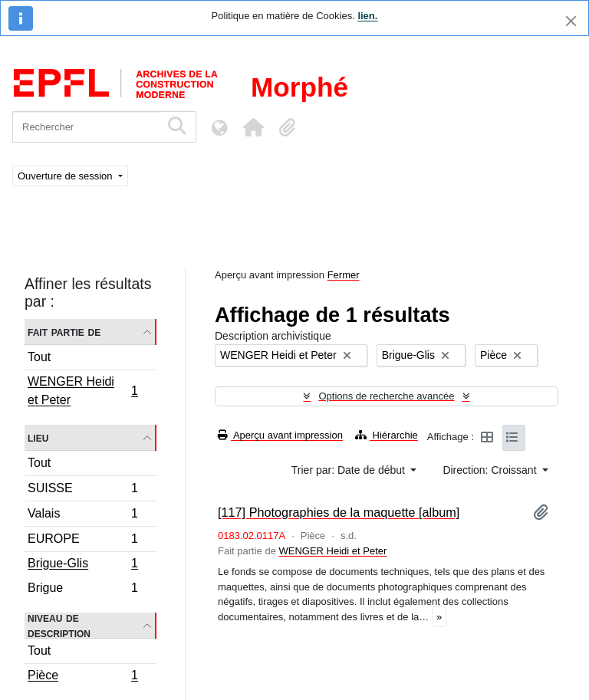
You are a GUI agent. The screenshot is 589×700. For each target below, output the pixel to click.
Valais (82, 516)
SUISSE (82, 490)
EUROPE (82, 541)
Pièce (82, 677)
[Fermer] (571, 21)
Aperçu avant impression (280, 435)
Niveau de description (59, 626)
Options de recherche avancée (386, 396)
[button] (253, 127)
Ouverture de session (66, 176)
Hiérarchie (387, 435)
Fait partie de (64, 332)
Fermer (344, 275)
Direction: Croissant (491, 470)
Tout (39, 357)
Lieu (38, 437)
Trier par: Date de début (350, 470)
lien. (367, 16)
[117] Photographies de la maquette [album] (339, 512)
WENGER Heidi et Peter (82, 391)
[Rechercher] (86, 127)
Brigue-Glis (82, 565)
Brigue (82, 590)
